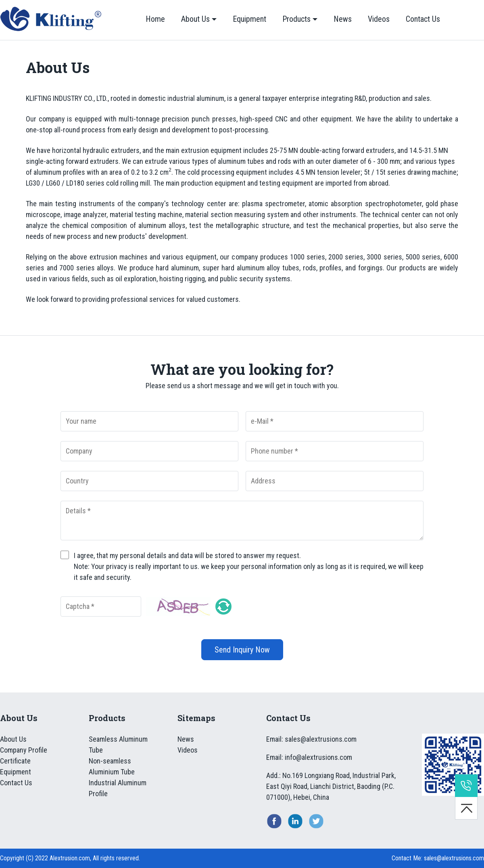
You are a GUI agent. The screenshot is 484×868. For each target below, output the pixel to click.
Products (296, 19)
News (343, 19)
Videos (379, 19)
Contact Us (423, 19)
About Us (195, 19)
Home (155, 19)
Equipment (249, 19)
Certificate (15, 761)
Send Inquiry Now (242, 650)
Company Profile (24, 750)
